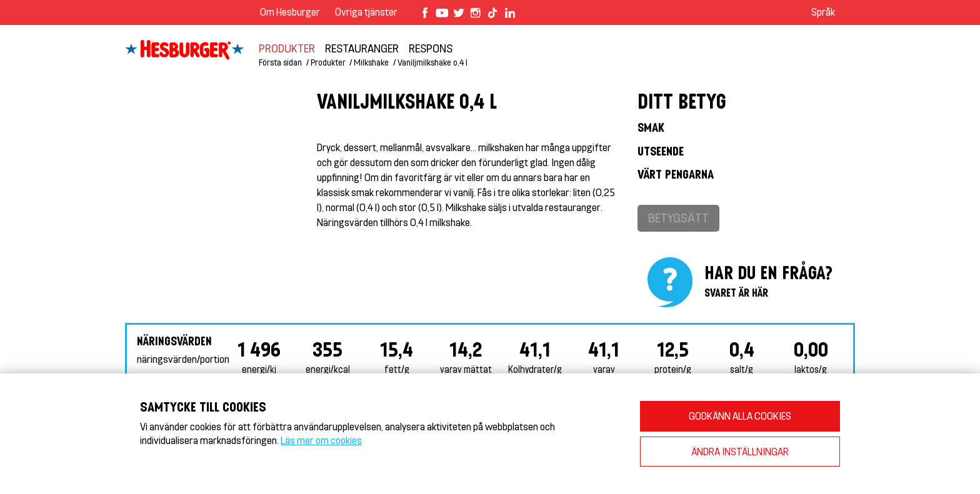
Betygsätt (678, 218)
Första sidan (280, 62)
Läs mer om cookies (321, 440)
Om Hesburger (290, 12)
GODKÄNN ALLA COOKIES (740, 416)
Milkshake (371, 62)
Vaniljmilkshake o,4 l (432, 62)
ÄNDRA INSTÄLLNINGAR (740, 451)
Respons (431, 48)
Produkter (287, 48)
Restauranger (362, 48)
